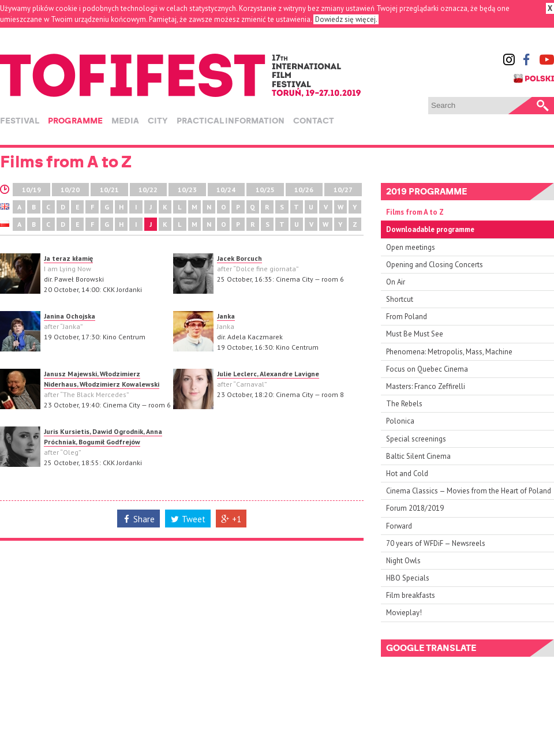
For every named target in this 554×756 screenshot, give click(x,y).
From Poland (407, 317)
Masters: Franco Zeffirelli (426, 386)
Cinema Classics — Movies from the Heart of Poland (469, 491)
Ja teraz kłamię (68, 258)
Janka (226, 316)
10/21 (109, 190)
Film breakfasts (411, 595)
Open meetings (411, 247)
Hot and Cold (407, 474)
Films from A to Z (415, 212)
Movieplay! (404, 613)
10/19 (31, 190)
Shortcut (400, 299)
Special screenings (416, 439)
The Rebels (404, 404)
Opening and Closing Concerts (435, 265)
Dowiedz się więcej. (346, 19)
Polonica (400, 421)
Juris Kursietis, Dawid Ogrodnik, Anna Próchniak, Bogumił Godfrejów (103, 437)
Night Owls (403, 561)
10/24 (226, 190)
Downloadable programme (430, 229)
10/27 (343, 190)
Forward (399, 526)
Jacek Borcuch (239, 258)
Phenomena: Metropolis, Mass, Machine (449, 352)
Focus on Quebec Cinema (427, 369)
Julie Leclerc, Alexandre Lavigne (268, 374)
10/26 (304, 190)
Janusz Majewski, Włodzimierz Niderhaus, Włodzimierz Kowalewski (102, 379)
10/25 (265, 190)
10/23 (187, 190)
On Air (396, 282)
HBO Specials (408, 578)
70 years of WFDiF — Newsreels (436, 543)
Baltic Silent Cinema (418, 456)
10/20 (70, 190)
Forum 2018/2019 (415, 508)
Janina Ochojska (70, 316)
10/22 (148, 190)
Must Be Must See (415, 334)
